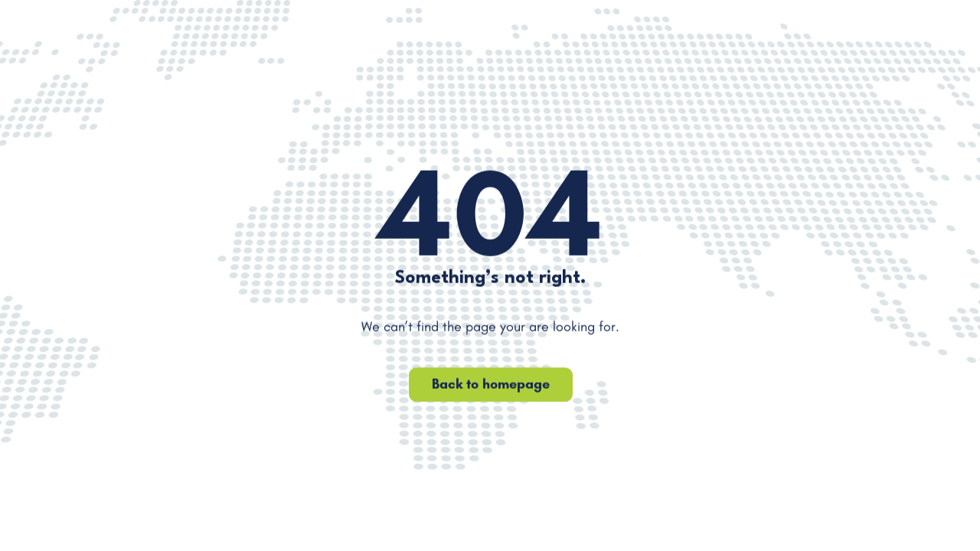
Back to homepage (490, 384)
